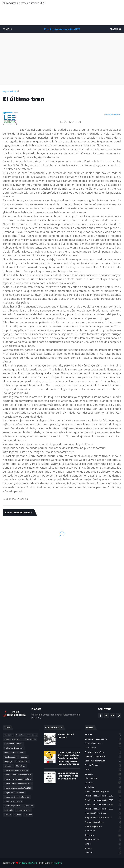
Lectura (24, 757)
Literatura (8, 766)
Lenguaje (8, 761)
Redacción (9, 810)
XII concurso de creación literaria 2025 (24, 3)
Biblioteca (8, 735)
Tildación (28, 815)
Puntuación (28, 806)
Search (114, 29)
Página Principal (11, 91)
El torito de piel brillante (66, 736)
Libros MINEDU (22, 761)
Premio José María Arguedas (16, 770)
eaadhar (58, 863)
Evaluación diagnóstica (14, 748)
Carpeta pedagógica (13, 739)
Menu (9, 29)
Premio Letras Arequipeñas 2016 (18, 779)
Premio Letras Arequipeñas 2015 (18, 775)
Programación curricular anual (17, 797)
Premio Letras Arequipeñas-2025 (62, 29)
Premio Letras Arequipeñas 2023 (18, 788)
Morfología (21, 766)
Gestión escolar (11, 757)
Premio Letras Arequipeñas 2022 (18, 784)
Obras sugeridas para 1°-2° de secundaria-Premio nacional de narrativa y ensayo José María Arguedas (69, 758)
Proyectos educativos (13, 801)
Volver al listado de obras (113, 114)
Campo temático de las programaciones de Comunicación (68, 776)
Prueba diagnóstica (12, 806)
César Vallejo (30, 739)
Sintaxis (8, 815)
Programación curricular (14, 792)
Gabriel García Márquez (14, 753)
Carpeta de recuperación (26, 735)
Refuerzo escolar (23, 810)
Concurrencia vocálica (13, 744)
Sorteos (18, 815)
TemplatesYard (29, 863)
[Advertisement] (62, 16)
